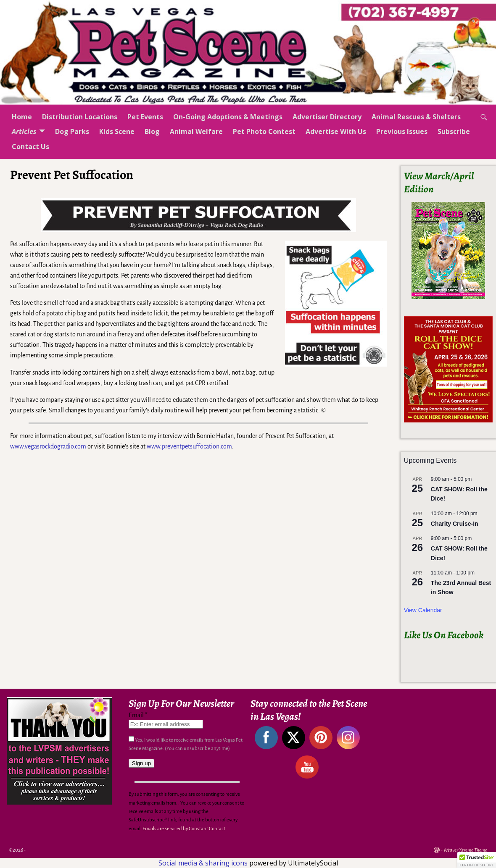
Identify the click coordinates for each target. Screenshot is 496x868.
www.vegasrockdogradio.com (48, 446)
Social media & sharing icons (204, 863)
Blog (152, 131)
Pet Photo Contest (264, 131)
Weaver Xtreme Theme (465, 850)
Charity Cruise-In (455, 524)
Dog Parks (72, 131)
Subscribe (454, 131)
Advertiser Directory (327, 117)
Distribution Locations (80, 117)
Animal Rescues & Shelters (416, 117)
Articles (24, 131)
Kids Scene (117, 131)
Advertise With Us (336, 131)
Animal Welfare (196, 131)
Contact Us (30, 147)
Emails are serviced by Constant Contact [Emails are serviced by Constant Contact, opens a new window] (184, 829)
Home (22, 117)
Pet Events (145, 117)
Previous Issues (402, 131)
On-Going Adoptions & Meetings (228, 117)
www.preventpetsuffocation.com (189, 446)
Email (138, 715)
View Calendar (423, 610)
